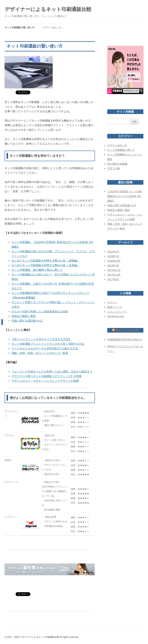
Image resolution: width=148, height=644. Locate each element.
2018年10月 (114, 261)
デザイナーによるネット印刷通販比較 (48, 9)
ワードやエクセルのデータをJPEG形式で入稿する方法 (45, 348)
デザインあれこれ (52, 28)
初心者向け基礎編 (117, 164)
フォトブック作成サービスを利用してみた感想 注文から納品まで (52, 371)
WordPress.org (116, 316)
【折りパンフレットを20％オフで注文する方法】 (41, 339)
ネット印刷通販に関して (121, 150)
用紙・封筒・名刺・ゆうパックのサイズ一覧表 (40, 353)
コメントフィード (117, 312)
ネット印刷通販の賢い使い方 (20, 28)
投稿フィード (115, 307)
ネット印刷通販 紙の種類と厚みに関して (37, 270)
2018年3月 (113, 265)
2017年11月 (114, 270)
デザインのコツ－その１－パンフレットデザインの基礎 (45, 381)
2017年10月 (114, 275)
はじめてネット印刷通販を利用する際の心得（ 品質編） (46, 265)
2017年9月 (113, 279)
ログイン (112, 302)
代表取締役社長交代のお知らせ (125, 339)
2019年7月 (113, 256)
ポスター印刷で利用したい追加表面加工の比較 (40, 311)
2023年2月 (113, 252)
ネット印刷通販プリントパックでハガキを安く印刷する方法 (48, 344)
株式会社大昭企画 (127, 330)
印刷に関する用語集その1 (27, 321)
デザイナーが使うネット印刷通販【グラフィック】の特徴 (47, 376)
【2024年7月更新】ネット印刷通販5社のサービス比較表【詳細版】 (124, 196)
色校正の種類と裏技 (24, 316)
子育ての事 (113, 168)
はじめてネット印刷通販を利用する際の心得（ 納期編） (46, 261)
